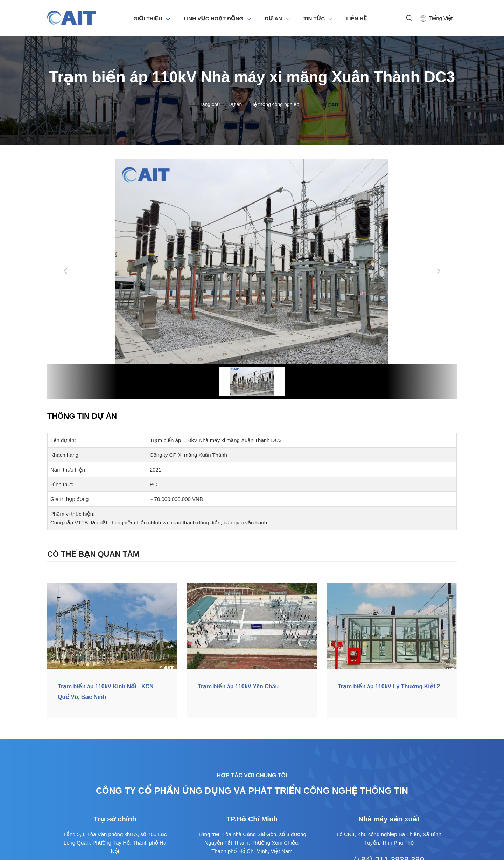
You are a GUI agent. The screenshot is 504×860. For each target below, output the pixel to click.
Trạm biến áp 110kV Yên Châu (238, 686)
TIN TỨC (314, 18)
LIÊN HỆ (356, 18)
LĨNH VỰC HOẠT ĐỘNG (213, 18)
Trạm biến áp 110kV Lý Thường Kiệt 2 (389, 686)
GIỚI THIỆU (148, 18)
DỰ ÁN (274, 18)
